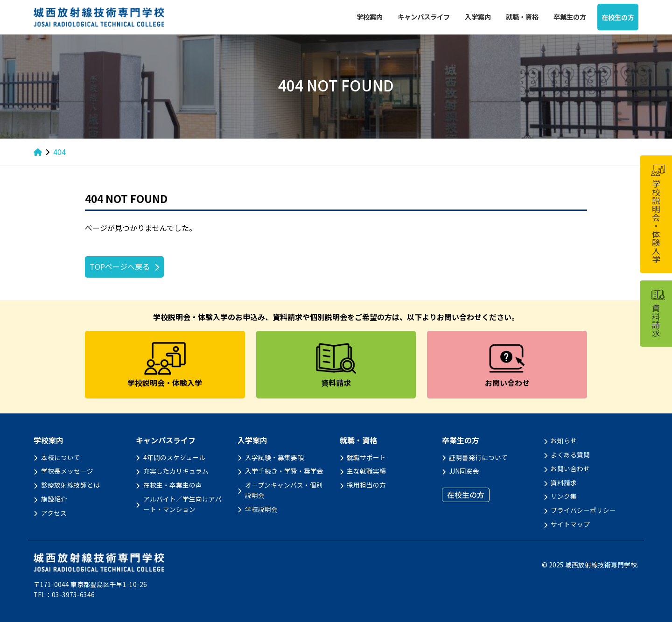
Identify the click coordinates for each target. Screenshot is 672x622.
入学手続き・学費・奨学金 (284, 471)
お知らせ (564, 440)
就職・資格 (522, 17)
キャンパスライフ (424, 17)
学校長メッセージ (67, 471)
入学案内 (478, 17)
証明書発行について (478, 457)
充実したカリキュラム (176, 471)
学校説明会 (261, 509)
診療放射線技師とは (70, 485)
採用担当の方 (366, 485)
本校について (61, 457)
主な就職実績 (366, 471)
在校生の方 (618, 17)
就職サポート (366, 457)
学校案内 (370, 17)
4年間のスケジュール (174, 457)
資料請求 (564, 482)
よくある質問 (570, 454)
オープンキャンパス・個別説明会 (284, 490)
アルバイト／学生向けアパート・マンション (182, 504)
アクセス (54, 513)
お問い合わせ (570, 468)
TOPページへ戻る (120, 266)
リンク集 (564, 496)
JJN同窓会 (464, 471)
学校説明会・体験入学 (658, 214)
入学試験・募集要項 (274, 457)
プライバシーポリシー (583, 510)
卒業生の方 (570, 17)
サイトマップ (570, 524)
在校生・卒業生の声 (173, 485)
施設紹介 (54, 499)
